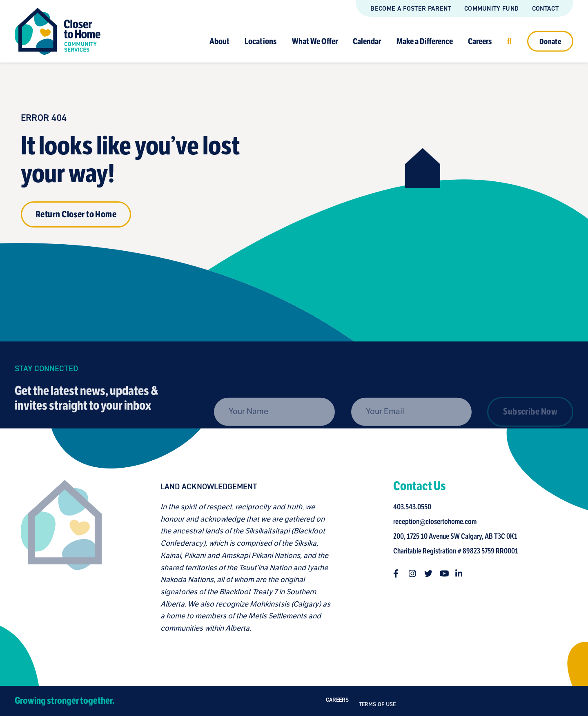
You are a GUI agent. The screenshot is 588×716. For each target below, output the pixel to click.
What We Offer (315, 41)
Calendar (367, 41)
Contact (545, 8)
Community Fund (491, 8)
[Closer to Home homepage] (58, 557)
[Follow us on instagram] (416, 573)
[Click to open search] (509, 41)
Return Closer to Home (76, 214)
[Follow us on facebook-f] (400, 573)
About (219, 41)
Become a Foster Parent (411, 8)
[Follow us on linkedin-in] (462, 573)
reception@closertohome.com (438, 522)
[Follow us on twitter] (431, 573)
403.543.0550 (415, 507)
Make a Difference (425, 41)
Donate (550, 41)
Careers (480, 41)
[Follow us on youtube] (447, 573)
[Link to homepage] (58, 31)
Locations (261, 41)
